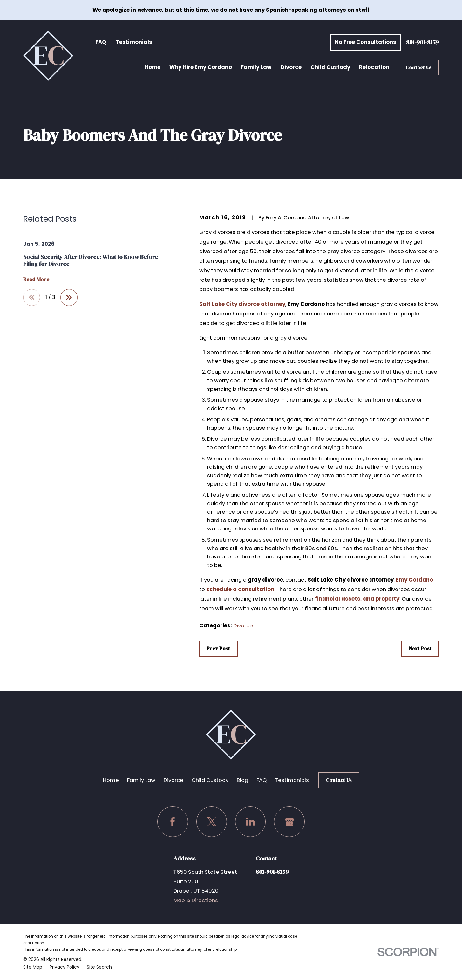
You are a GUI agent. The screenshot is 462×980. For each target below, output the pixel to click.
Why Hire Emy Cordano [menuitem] (201, 67)
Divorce (243, 626)
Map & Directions (196, 900)
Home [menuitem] (153, 67)
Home (111, 780)
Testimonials (134, 42)
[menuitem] (33, 967)
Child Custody (210, 780)
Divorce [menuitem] (291, 67)
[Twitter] (212, 822)
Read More (36, 280)
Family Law (141, 780)
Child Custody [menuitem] (330, 67)
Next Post (420, 649)
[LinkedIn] (251, 822)
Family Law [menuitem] (256, 67)
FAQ (101, 42)
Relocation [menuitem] (374, 67)
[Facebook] (173, 822)
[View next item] (69, 297)
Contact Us (418, 68)
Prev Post (218, 649)
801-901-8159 (422, 42)
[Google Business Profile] (289, 822)
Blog (242, 780)
